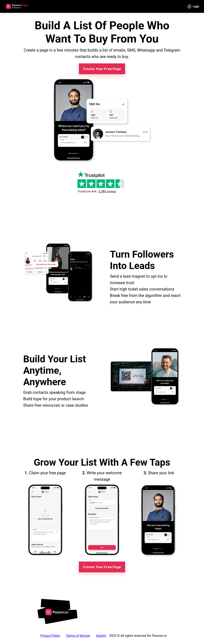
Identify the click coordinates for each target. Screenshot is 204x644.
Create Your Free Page (102, 69)
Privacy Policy (50, 636)
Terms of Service (78, 636)
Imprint (101, 636)
